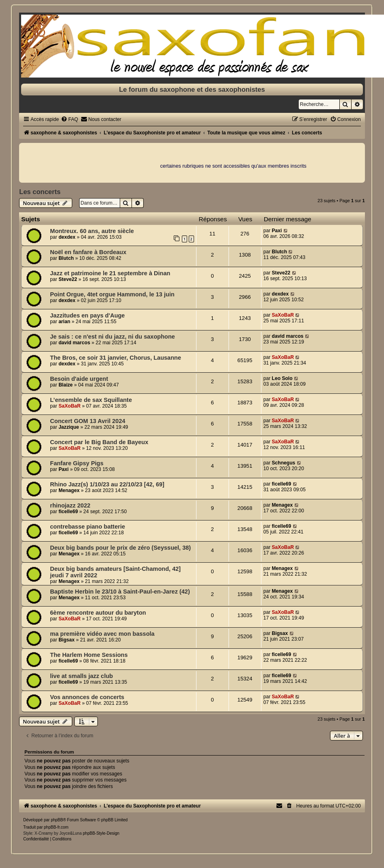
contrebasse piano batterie (87, 527)
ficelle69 (282, 484)
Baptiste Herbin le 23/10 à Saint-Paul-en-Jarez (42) (120, 592)
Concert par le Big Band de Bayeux (99, 442)
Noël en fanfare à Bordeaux (88, 252)
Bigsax (67, 640)
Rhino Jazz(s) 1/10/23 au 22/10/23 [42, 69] (107, 484)
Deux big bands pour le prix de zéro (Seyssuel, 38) (120, 548)
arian (64, 322)
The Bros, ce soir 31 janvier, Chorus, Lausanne (115, 358)
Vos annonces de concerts (87, 697)
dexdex (67, 237)
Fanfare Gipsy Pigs (77, 463)
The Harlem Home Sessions (89, 655)
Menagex (69, 490)
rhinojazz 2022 (70, 505)
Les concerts (40, 192)
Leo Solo (282, 378)
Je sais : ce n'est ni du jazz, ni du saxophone (112, 337)
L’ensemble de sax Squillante (91, 400)
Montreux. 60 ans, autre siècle (92, 231)
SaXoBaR (283, 315)
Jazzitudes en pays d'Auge (87, 315)
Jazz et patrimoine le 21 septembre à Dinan (110, 273)
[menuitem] (69, 119)
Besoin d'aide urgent (79, 379)
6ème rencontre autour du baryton (98, 613)
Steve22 (68, 279)
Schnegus (284, 463)
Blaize (66, 385)
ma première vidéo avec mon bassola (102, 634)
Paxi (277, 231)
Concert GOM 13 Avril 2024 (87, 421)
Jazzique (69, 427)
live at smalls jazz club (81, 676)
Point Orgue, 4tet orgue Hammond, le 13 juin (112, 294)
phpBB (57, 820)
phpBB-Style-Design (101, 833)
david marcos (74, 343)
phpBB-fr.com (56, 827)
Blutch (66, 258)
